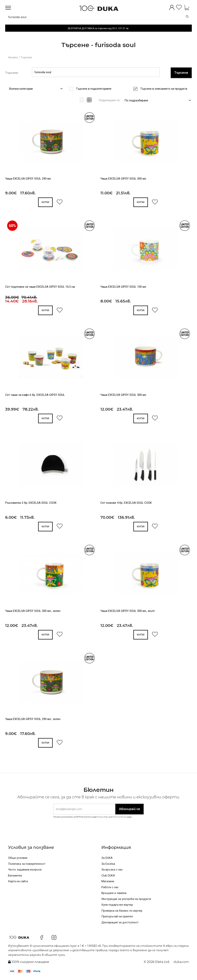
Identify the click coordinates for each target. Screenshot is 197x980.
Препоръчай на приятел (117, 918)
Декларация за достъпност (120, 924)
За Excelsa (108, 866)
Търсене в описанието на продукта (165, 89)
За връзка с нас (112, 871)
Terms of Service (120, 819)
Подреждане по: (109, 100)
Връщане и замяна (114, 895)
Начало (13, 57)
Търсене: (12, 73)
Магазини (108, 883)
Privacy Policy (103, 819)
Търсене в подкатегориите (95, 89)
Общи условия (18, 860)
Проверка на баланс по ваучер (122, 912)
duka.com (181, 964)
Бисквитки (15, 877)
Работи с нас (110, 889)
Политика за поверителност (27, 866)
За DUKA (107, 860)
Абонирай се (129, 811)
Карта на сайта (18, 883)
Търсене (26, 57)
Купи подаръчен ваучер (117, 906)
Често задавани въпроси (25, 871)
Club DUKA (108, 877)
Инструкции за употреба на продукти (126, 901)
